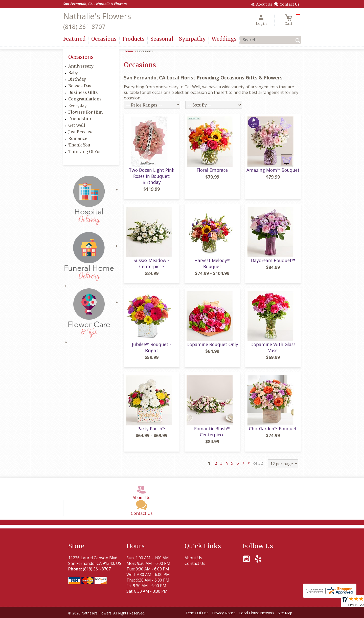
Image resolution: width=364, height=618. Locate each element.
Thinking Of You (85, 152)
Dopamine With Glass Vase (273, 347)
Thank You (79, 145)
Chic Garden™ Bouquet (273, 429)
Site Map (285, 613)
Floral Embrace (212, 170)
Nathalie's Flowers (97, 16)
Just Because (81, 132)
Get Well (77, 125)
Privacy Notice (224, 613)
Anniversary (81, 66)
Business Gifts (83, 92)
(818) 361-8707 (84, 26)
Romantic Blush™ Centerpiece (212, 432)
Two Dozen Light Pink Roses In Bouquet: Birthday (152, 176)
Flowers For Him (85, 112)
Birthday (77, 79)
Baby (73, 73)
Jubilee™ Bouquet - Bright (152, 347)
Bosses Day (80, 86)
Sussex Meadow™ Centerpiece (152, 263)
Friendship (80, 119)
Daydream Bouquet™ (273, 260)
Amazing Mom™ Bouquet (273, 170)
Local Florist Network (257, 613)
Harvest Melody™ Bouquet (212, 263)
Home (128, 51)
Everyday (77, 105)
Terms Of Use (197, 613)
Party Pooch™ (152, 429)
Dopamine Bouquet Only (212, 344)
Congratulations (85, 99)
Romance (78, 138)
